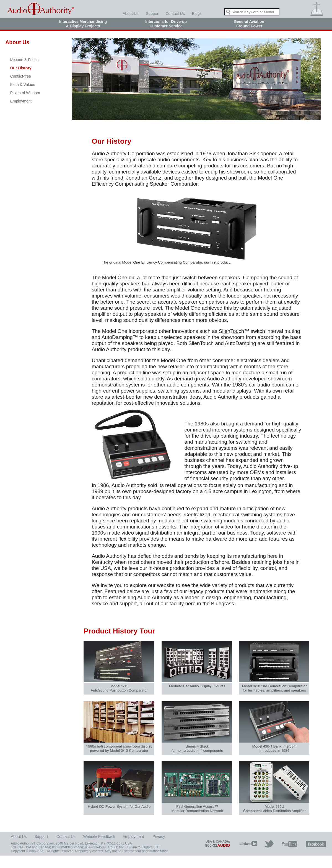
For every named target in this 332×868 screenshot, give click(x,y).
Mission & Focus (24, 60)
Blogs (197, 14)
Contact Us (175, 14)
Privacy (159, 837)
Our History (21, 68)
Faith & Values (23, 85)
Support (153, 14)
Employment (21, 101)
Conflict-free (21, 76)
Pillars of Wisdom (25, 93)
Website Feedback (99, 837)
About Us (131, 14)
